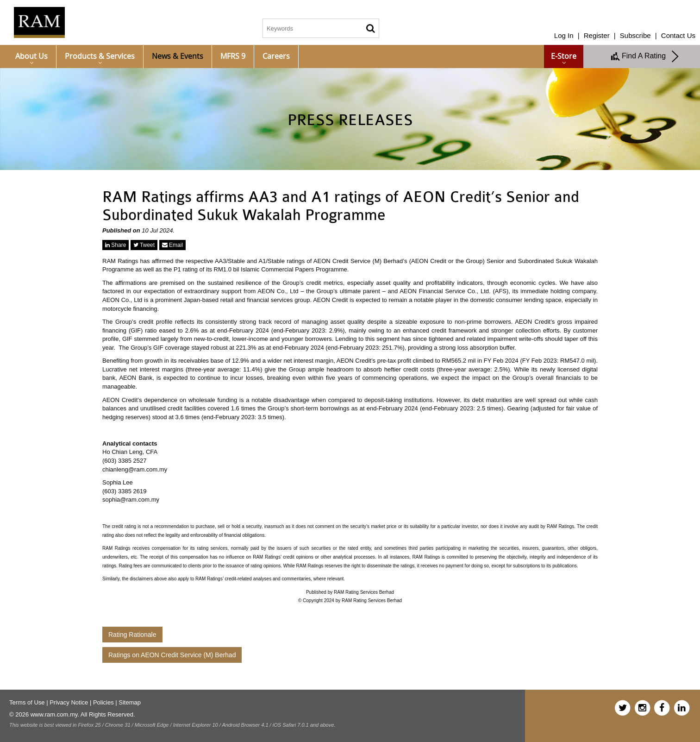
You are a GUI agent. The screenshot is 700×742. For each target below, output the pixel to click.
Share (116, 245)
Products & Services (100, 56)
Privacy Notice (69, 702)
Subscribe (635, 35)
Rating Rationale (132, 635)
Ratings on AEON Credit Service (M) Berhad (172, 655)
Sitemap (130, 702)
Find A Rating (645, 57)
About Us (31, 56)
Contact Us (678, 35)
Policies (103, 702)
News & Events (178, 56)
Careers (276, 56)
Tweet (144, 245)
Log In (564, 35)
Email (172, 245)
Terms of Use (27, 702)
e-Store (564, 56)
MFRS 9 (233, 56)
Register (597, 35)
